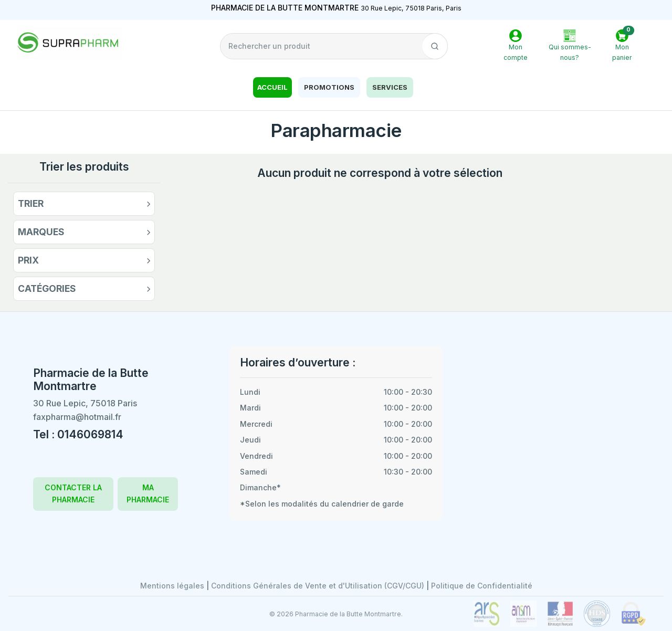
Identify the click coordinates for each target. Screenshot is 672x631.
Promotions (329, 87)
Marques (41, 232)
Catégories (47, 288)
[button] (622, 46)
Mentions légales (173, 586)
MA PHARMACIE (148, 493)
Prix (28, 260)
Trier (31, 203)
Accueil (272, 87)
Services (390, 87)
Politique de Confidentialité (482, 586)
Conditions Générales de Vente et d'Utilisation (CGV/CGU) (319, 586)
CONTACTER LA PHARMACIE (73, 493)
